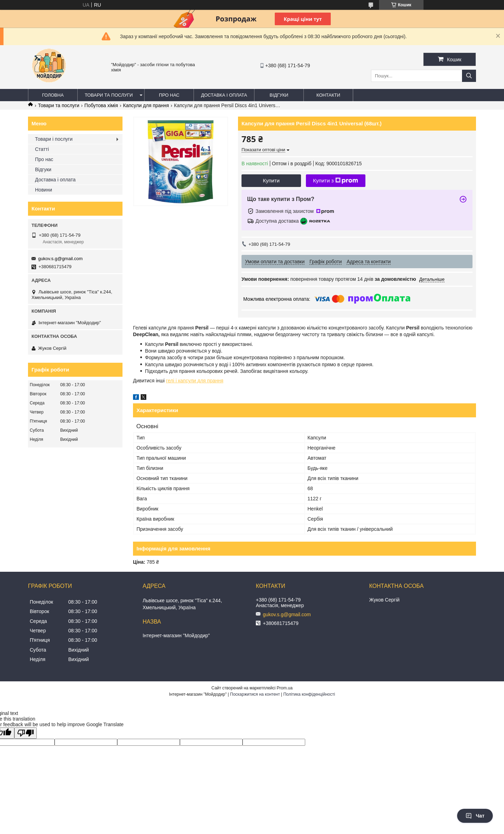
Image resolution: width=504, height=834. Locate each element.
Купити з (335, 181)
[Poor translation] (26, 733)
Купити (271, 180)
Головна (53, 95)
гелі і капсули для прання (195, 381)
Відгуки (279, 95)
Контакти (328, 95)
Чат (475, 816)
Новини (44, 190)
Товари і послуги (54, 139)
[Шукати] (469, 76)
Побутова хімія (101, 105)
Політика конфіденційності (309, 694)
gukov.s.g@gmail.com (60, 259)
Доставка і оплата (224, 95)
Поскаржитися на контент (255, 694)
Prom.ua (285, 688)
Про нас (169, 95)
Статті (42, 149)
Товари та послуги (109, 95)
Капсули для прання (146, 105)
